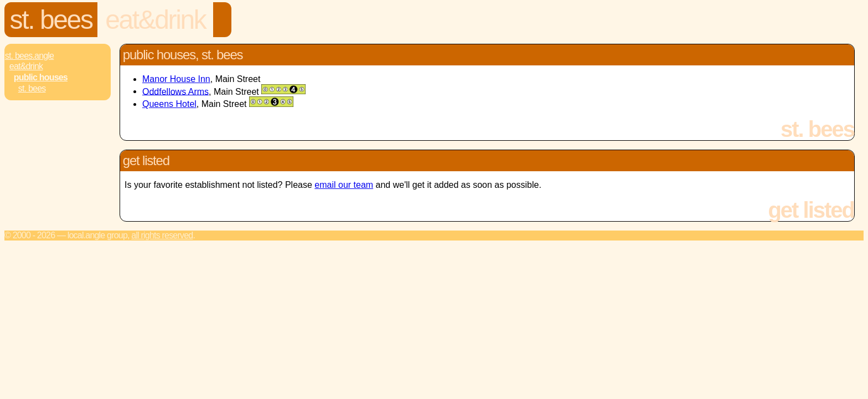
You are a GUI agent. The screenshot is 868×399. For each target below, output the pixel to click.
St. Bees (51, 20)
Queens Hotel (169, 104)
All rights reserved (162, 235)
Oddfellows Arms (175, 91)
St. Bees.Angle (29, 56)
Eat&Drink (155, 20)
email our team (344, 185)
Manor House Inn (176, 79)
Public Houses (41, 77)
